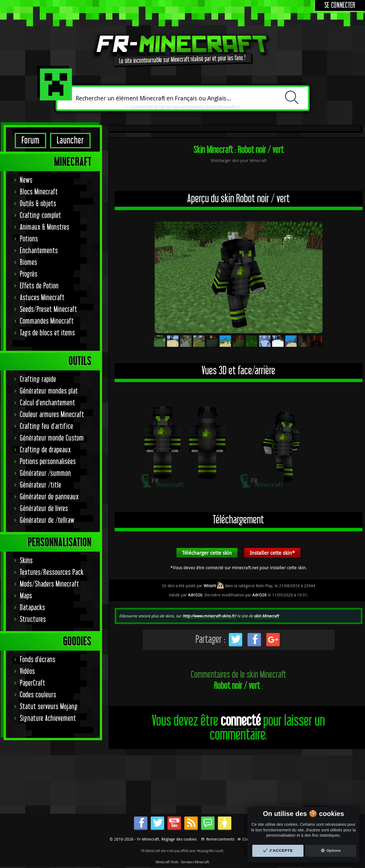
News (26, 180)
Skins (26, 561)
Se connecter (340, 5)
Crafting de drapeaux (45, 450)
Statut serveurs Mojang (49, 707)
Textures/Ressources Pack (52, 572)
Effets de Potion (39, 286)
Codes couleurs (38, 695)
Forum (30, 141)
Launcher (70, 141)
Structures (33, 619)
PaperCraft (33, 683)
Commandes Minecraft (47, 321)
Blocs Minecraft (39, 192)
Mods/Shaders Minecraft (50, 584)
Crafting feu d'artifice (47, 426)
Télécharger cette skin (207, 553)
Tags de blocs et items (47, 333)
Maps (26, 596)
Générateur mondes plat (49, 391)
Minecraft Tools (167, 862)
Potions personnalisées (48, 462)
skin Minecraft (266, 616)
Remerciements (220, 839)
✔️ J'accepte (278, 851)
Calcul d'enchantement (48, 403)
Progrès (29, 274)
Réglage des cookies (179, 839)
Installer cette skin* (272, 553)
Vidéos (27, 671)
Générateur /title (41, 485)
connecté (241, 721)
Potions (29, 239)
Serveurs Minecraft (195, 862)
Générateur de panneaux (49, 497)
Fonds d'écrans (38, 660)
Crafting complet (41, 216)
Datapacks (32, 608)
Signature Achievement (48, 718)
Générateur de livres (44, 509)
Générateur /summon (45, 473)
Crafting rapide (38, 379)
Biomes (29, 263)
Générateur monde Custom (52, 438)
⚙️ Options (331, 851)
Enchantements (39, 251)
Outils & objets (38, 204)
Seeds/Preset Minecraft (49, 310)
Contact (249, 839)
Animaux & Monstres (45, 227)
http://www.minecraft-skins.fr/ (209, 616)
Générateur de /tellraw (47, 520)
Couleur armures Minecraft (52, 415)
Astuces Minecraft (42, 298)
